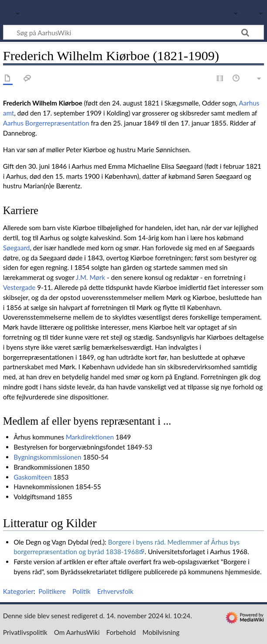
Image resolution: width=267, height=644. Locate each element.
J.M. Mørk (91, 277)
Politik (82, 591)
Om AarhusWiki (77, 632)
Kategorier (18, 591)
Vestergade (19, 287)
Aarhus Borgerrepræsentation (46, 123)
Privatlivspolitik (25, 632)
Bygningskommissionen (47, 457)
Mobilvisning (161, 632)
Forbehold (121, 632)
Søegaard (17, 248)
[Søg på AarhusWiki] (133, 32)
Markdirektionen (90, 437)
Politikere (52, 591)
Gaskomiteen (33, 477)
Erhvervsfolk (115, 591)
